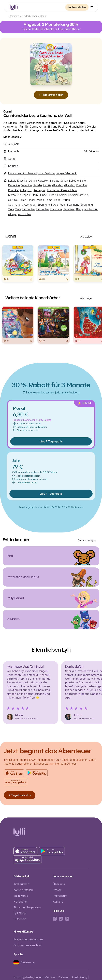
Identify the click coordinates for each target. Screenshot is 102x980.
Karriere (58, 902)
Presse (57, 890)
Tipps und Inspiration (27, 907)
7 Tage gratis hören (51, 95)
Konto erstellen (77, 7)
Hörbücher (21, 902)
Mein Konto (21, 896)
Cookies (50, 977)
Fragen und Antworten (28, 939)
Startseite (14, 16)
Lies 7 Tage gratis (51, 441)
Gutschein (20, 919)
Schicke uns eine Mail (27, 945)
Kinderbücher (30, 16)
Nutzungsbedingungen (28, 977)
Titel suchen (21, 884)
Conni (43, 16)
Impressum (60, 896)
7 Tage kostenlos (20, 795)
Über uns (59, 884)
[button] (92, 7)
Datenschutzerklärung (73, 977)
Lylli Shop (20, 913)
